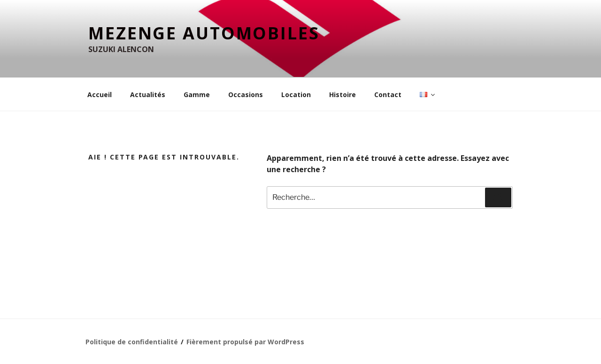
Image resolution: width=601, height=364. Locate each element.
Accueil (100, 95)
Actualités (148, 95)
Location (296, 95)
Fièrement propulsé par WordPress (245, 342)
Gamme (197, 95)
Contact (388, 95)
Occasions (246, 95)
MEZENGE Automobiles (204, 33)
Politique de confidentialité (132, 342)
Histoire (343, 95)
